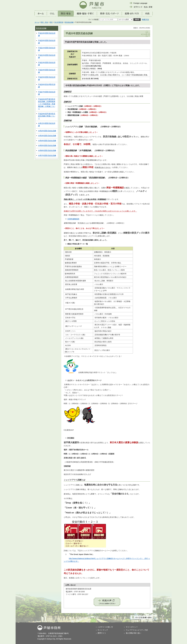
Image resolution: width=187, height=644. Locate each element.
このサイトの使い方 (105, 627)
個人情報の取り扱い (134, 633)
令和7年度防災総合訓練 (47, 155)
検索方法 (145, 19)
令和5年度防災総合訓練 (47, 145)
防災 (51, 22)
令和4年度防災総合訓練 (47, 141)
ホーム (37, 22)
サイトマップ (103, 630)
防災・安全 (44, 22)
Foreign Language (140, 3)
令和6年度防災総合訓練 (47, 150)
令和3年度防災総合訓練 (47, 136)
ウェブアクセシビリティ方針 (137, 630)
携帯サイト (102, 633)
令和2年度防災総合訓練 (47, 131)
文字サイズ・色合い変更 (143, 7)
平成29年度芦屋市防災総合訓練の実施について (47, 116)
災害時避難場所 (73, 219)
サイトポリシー (132, 627)
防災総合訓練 (69, 22)
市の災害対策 (59, 22)
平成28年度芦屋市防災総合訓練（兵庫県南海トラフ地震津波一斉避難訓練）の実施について (47, 104)
